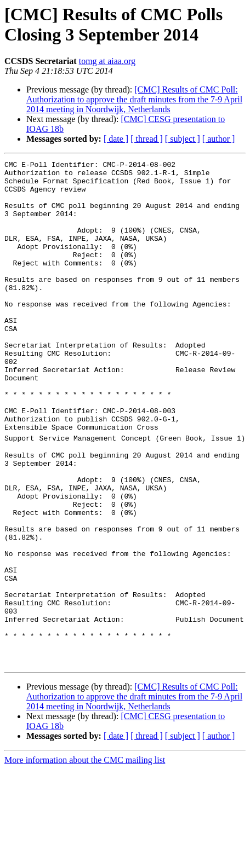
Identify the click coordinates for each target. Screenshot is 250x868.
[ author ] (219, 139)
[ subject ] (183, 139)
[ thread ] (147, 139)
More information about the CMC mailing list (85, 858)
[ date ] (116, 139)
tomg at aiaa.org (107, 61)
